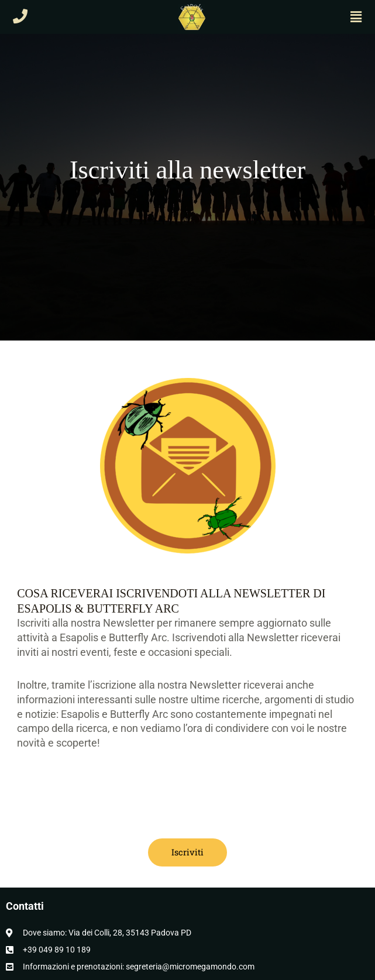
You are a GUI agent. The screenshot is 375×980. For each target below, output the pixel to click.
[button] (356, 17)
